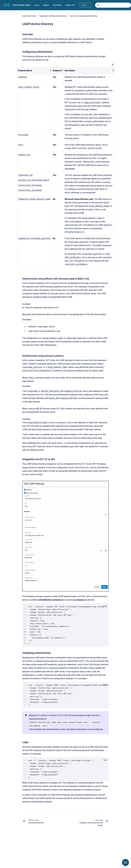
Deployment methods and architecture (53, 16)
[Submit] (98, 5)
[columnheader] (34, 71)
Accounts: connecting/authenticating (84, 16)
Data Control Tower (22, 5)
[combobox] (113, 5)
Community (57, 5)
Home (37, 5)
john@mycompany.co (74, 232)
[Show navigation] (125, 862)
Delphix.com (70, 5)
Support (46, 5)
